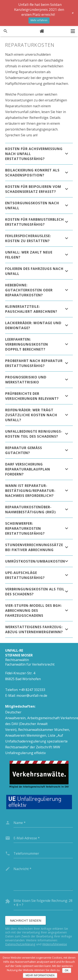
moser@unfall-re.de (32, 696)
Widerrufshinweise (55, 944)
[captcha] (43, 905)
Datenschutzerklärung (20, 944)
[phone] (43, 853)
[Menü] (73, 31)
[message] (43, 877)
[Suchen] (6, 31)
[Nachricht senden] (25, 920)
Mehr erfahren (39, 20)
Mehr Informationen (40, 975)
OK (67, 970)
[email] (43, 838)
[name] (43, 823)
